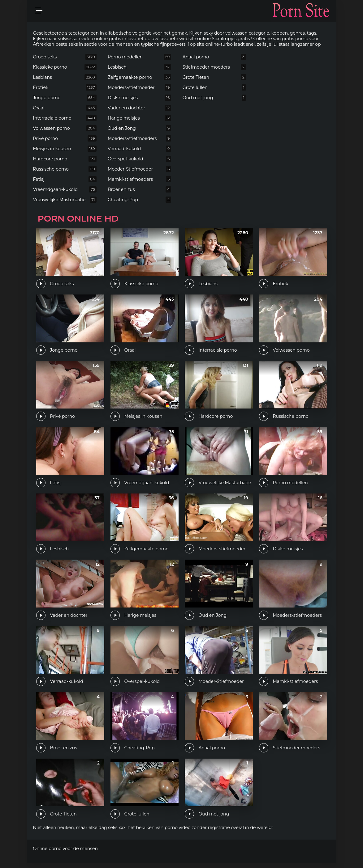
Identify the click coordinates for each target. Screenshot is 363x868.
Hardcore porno (65, 159)
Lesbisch (139, 67)
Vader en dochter (139, 108)
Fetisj (65, 179)
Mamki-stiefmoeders (139, 179)
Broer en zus (139, 189)
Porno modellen (139, 57)
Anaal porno (214, 57)
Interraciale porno (65, 118)
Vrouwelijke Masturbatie (65, 200)
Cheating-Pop (139, 200)
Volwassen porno (65, 128)
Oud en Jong (139, 128)
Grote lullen (214, 87)
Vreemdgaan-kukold (65, 189)
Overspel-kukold (139, 159)
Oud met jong (214, 98)
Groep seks (65, 57)
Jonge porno (65, 98)
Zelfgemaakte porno (139, 77)
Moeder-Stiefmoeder (139, 169)
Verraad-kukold (139, 149)
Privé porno (65, 138)
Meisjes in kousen (65, 149)
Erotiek (65, 87)
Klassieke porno (65, 67)
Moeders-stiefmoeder (139, 87)
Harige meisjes (139, 118)
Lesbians (65, 77)
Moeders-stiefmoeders (139, 138)
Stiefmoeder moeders (214, 67)
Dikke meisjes (139, 98)
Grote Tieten (214, 77)
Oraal (65, 108)
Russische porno (65, 169)
